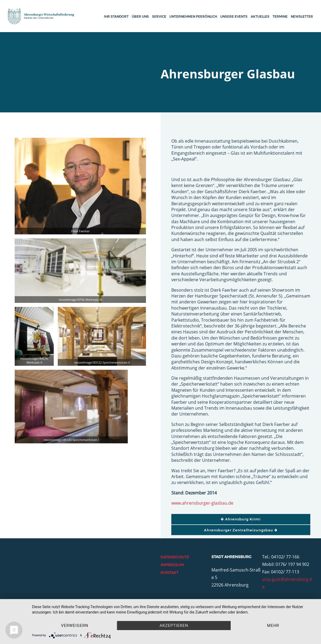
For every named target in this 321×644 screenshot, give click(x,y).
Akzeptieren (174, 626)
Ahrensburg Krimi (241, 519)
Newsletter (302, 16)
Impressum (172, 565)
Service (159, 16)
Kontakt (170, 573)
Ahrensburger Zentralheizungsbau (241, 530)
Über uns (140, 16)
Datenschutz (175, 557)
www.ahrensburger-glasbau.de (202, 503)
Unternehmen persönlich (193, 16)
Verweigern (75, 626)
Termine (280, 16)
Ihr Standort (116, 16)
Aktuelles (260, 16)
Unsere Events (234, 16)
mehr (273, 626)
